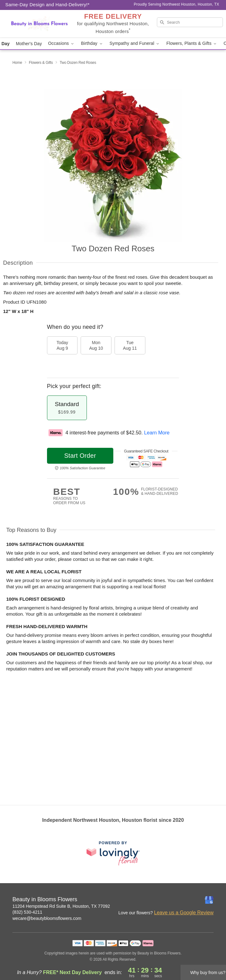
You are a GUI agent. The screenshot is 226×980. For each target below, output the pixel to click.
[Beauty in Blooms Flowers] (39, 24)
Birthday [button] (92, 43)
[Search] (190, 22)
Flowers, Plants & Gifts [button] (192, 43)
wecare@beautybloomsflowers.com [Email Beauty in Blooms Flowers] (47, 918)
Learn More (157, 433)
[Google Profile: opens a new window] (209, 900)
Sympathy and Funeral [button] (135, 43)
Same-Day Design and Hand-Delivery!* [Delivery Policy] (47, 5)
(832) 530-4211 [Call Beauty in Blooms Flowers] (27, 912)
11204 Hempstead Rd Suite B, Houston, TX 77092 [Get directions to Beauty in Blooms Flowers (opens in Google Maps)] (61, 906)
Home (17, 63)
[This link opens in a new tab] (113, 853)
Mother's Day (29, 44)
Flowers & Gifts (41, 63)
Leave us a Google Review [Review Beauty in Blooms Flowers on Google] (184, 913)
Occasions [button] (62, 43)
